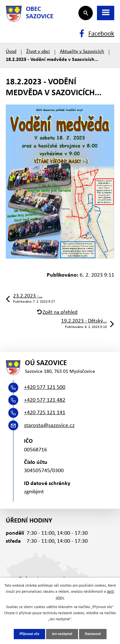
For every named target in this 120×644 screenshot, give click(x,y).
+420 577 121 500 (45, 387)
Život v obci (38, 52)
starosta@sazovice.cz (49, 426)
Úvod (11, 52)
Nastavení (93, 634)
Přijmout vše (29, 634)
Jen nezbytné (62, 634)
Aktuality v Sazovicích (82, 52)
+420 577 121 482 (45, 400)
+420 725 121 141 (45, 413)
